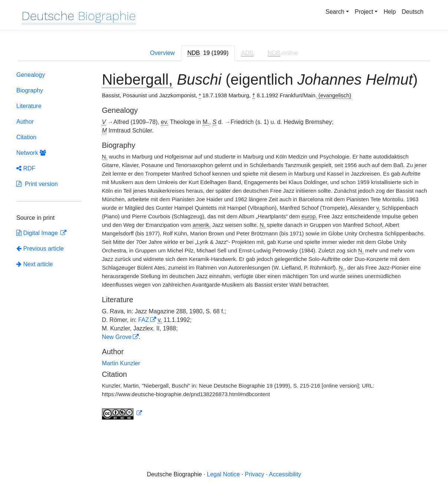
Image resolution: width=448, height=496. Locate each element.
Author (25, 122)
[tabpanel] (224, 247)
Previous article (40, 249)
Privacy (254, 474)
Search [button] (335, 12)
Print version (37, 184)
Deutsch (413, 12)
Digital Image (38, 233)
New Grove (117, 337)
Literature (29, 106)
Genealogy (31, 75)
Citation (26, 137)
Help (390, 12)
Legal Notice (223, 474)
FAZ (143, 320)
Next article (34, 264)
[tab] (208, 53)
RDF (26, 168)
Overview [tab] (162, 53)
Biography (30, 90)
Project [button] (364, 12)
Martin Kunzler (121, 363)
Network (31, 153)
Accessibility (285, 474)
